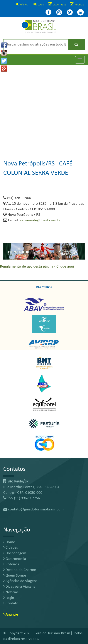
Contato (11, 603)
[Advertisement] (44, 109)
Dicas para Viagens (19, 587)
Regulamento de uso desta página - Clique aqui (37, 267)
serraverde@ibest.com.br (40, 220)
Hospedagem (15, 553)
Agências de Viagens (20, 581)
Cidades (11, 548)
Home (9, 542)
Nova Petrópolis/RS (29, 164)
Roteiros (11, 564)
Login (9, 598)
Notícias (11, 592)
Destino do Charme (20, 570)
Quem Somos (15, 576)
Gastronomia (15, 559)
